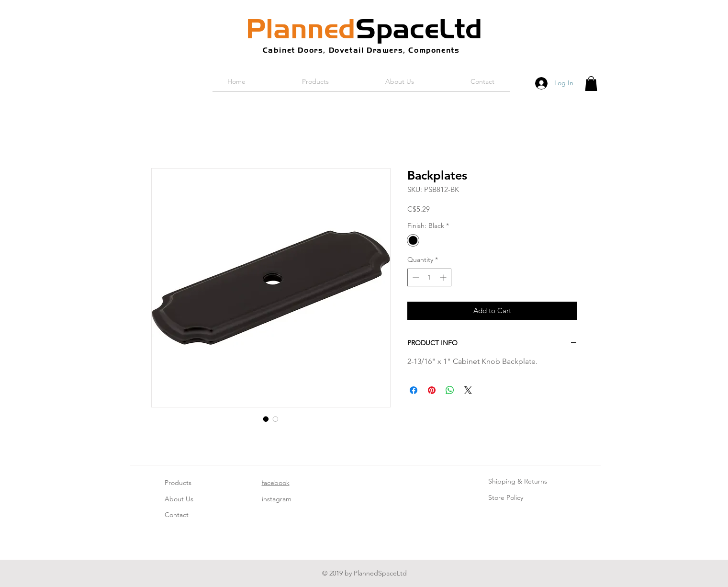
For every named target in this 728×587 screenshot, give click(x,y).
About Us (179, 499)
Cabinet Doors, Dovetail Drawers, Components (361, 50)
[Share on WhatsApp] (450, 390)
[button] (591, 84)
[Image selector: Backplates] (266, 419)
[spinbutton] (429, 277)
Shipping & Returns (518, 481)
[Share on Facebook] (414, 390)
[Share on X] (468, 390)
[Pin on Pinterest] (432, 390)
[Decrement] (415, 277)
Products (178, 483)
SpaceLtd (364, 29)
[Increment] (444, 277)
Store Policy (506, 497)
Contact (177, 515)
